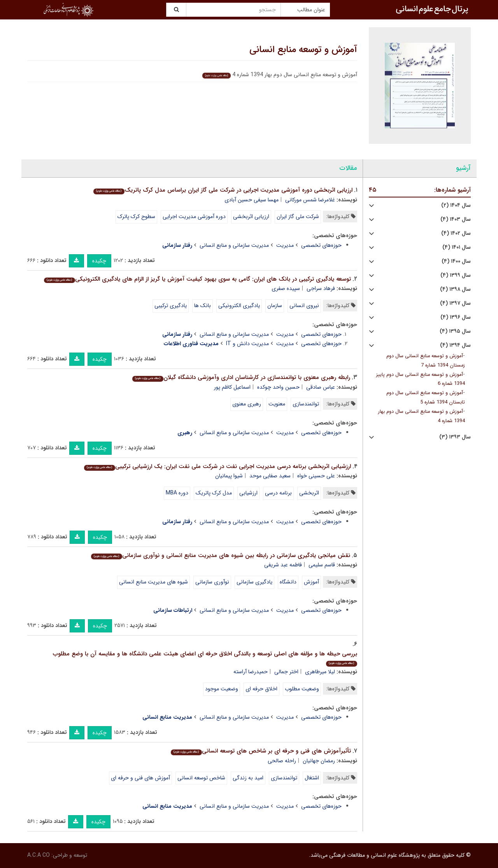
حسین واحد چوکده (278, 387)
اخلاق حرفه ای (261, 689)
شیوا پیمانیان (229, 476)
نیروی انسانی (304, 306)
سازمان (275, 306)
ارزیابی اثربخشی (251, 217)
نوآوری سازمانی (212, 582)
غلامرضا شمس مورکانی (310, 200)
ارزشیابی (248, 493)
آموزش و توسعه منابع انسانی (303, 50)
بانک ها (203, 306)
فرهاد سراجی (321, 288)
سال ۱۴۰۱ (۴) (457, 247)
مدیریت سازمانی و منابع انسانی (234, 245)
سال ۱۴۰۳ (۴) (456, 219)
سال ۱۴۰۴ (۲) (456, 205)
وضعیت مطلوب (302, 689)
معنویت (277, 404)
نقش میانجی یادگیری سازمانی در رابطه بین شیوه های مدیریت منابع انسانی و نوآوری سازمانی (220, 555)
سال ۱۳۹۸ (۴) (455, 289)
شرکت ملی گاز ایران (298, 217)
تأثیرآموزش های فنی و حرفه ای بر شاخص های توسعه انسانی (261, 751)
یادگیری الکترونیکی (239, 306)
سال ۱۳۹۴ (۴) (455, 345)
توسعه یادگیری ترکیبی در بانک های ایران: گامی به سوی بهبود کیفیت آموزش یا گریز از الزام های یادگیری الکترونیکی (197, 279)
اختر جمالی (286, 672)
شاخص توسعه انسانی (201, 778)
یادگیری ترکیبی (171, 306)
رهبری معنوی (247, 404)
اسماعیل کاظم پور (232, 387)
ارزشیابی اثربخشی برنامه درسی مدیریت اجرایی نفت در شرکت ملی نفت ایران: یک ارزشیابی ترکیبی (217, 466)
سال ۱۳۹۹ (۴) (456, 275)
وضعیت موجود (222, 689)
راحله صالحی (282, 761)
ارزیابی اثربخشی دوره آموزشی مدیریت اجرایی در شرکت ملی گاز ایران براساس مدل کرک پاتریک (223, 190)
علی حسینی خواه (316, 476)
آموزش (311, 582)
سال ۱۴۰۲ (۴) (456, 233)
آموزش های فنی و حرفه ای (140, 778)
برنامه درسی (278, 493)
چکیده (99, 261)
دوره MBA (177, 493)
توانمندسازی (306, 404)
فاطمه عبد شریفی (283, 565)
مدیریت (285, 245)
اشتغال (312, 778)
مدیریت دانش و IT (247, 344)
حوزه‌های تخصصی (321, 245)
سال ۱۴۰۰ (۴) (456, 261)
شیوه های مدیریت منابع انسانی (153, 582)
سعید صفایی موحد (270, 476)
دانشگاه (288, 582)
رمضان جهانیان (319, 761)
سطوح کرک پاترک (136, 217)
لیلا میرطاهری (320, 672)
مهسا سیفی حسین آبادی (252, 200)
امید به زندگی (248, 778)
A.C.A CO (39, 855)
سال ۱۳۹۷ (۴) (455, 303)
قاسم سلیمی (322, 565)
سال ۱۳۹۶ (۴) (456, 317)
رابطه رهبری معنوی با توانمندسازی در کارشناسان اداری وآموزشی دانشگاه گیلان (241, 377)
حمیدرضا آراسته (251, 672)
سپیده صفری (286, 288)
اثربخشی (309, 493)
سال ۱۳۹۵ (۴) (455, 331)
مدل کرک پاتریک (214, 493)
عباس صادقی (321, 387)
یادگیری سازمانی (254, 582)
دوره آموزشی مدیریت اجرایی (194, 217)
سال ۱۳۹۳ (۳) (455, 437)
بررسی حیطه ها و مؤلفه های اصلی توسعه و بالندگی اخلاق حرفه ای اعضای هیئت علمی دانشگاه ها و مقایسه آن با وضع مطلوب (205, 658)
